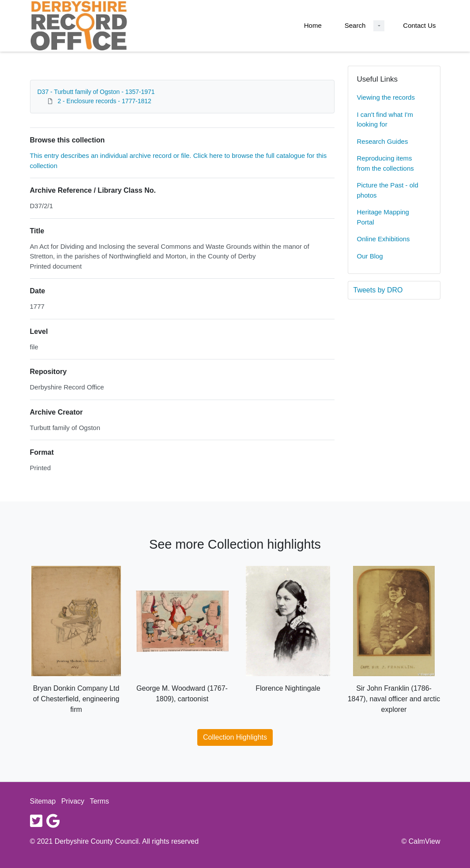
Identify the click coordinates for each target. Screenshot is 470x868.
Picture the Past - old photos (388, 190)
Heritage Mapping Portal (383, 217)
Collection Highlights (235, 737)
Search (355, 25)
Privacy (73, 801)
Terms (100, 801)
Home (313, 25)
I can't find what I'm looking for (385, 120)
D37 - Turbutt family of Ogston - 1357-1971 (96, 92)
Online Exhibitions (384, 239)
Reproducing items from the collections (385, 163)
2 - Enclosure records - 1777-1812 (104, 101)
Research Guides (383, 141)
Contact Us (419, 25)
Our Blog (370, 256)
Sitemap (43, 801)
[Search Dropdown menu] (379, 26)
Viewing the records (386, 97)
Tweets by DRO (378, 290)
